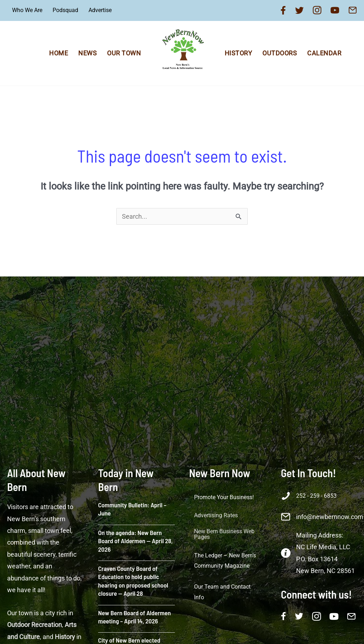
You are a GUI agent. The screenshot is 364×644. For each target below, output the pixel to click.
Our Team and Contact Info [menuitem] (222, 592)
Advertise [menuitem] (100, 10)
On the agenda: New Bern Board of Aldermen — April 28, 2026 (135, 541)
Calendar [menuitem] (324, 53)
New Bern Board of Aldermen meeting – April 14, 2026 (135, 617)
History (65, 637)
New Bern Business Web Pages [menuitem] (224, 534)
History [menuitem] (239, 53)
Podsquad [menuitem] (65, 10)
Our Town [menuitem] (124, 53)
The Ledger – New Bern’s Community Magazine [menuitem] (225, 561)
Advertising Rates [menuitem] (216, 515)
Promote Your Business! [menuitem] (224, 497)
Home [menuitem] (58, 53)
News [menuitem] (87, 53)
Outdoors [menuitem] (280, 53)
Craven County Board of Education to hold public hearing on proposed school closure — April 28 (133, 581)
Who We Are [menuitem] (27, 10)
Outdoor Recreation (34, 625)
